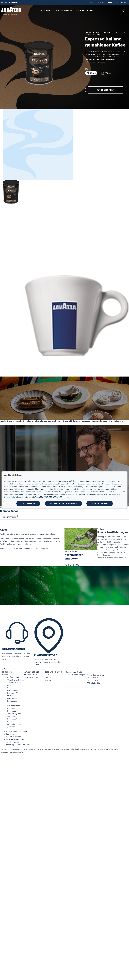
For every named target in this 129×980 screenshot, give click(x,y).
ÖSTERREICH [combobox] (92, 678)
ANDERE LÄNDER (94, 683)
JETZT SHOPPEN (106, 90)
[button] (124, 11)
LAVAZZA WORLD (9, 3)
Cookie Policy (10, 497)
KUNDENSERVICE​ (14, 649)
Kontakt (48, 677)
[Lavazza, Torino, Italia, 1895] (11, 11)
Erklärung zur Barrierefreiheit (18, 745)
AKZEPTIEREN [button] (28, 504)
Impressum (11, 734)
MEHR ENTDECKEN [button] (10, 517)
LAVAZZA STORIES (31, 672)
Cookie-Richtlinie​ (13, 737)
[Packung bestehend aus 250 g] (91, 73)
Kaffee (5, 675)
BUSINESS (122, 3)
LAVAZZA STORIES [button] (63, 11)
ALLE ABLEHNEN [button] (100, 504)
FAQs (47, 675)
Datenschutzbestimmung (17, 732)
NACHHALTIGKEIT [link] (85, 11)
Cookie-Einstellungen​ (15, 739)
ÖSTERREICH (92, 680)
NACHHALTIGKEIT (31, 675)
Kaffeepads (12, 701)
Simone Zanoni (10, 511)
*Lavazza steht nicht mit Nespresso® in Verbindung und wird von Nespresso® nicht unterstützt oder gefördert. (14, 716)
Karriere (48, 680)
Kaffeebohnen (13, 677)
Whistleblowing (13, 742)
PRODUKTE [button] (45, 11)
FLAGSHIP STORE (46, 655)
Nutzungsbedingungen (75, 675)
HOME (111, 3)
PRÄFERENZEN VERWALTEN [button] (63, 504)
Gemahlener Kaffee (15, 680)
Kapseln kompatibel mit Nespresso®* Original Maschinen (14, 693)
